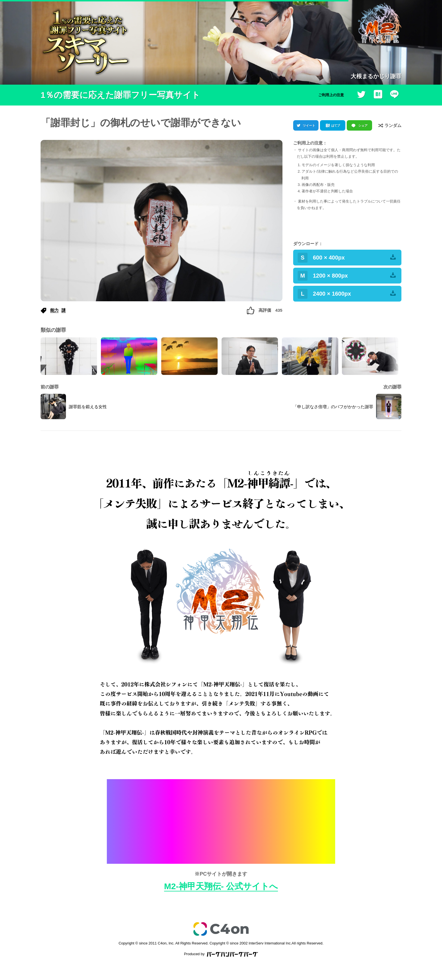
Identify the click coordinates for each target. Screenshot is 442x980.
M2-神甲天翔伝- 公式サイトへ (221, 886)
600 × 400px (347, 258)
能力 (54, 310)
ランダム (390, 125)
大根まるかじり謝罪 (376, 76)
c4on (221, 929)
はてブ (335, 126)
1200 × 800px (347, 276)
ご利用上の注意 (331, 95)
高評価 (265, 310)
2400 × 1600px (347, 294)
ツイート (309, 126)
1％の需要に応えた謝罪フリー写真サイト (120, 95)
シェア (363, 126)
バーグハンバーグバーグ (232, 954)
